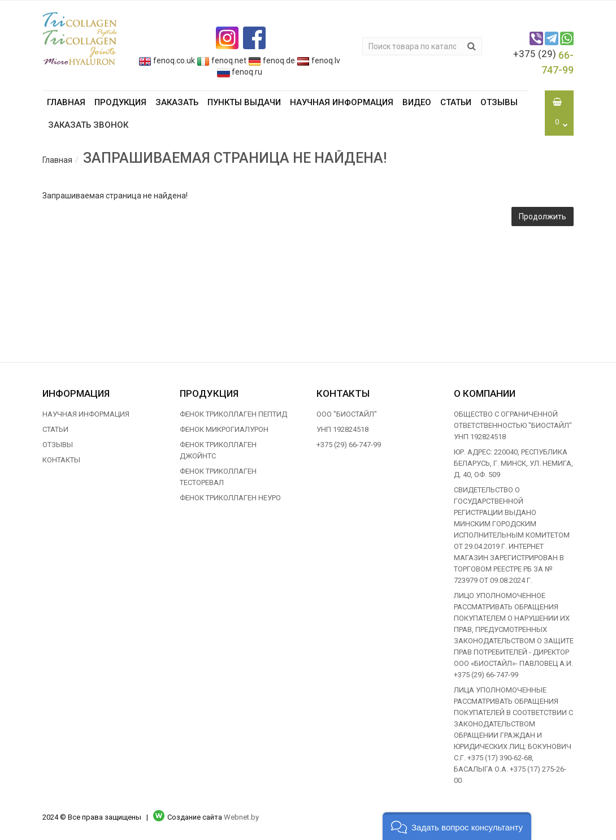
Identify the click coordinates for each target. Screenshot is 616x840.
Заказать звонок (88, 125)
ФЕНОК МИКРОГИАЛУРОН (224, 429)
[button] (457, 826)
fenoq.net (222, 60)
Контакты (61, 460)
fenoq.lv (318, 60)
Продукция (120, 102)
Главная (66, 102)
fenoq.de (272, 60)
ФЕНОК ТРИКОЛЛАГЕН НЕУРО (230, 498)
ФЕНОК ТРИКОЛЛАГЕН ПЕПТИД (233, 414)
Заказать (177, 102)
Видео (417, 102)
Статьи (456, 102)
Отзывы (499, 102)
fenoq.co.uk (167, 60)
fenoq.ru (240, 72)
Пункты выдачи (244, 102)
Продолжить (543, 217)
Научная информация (342, 102)
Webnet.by (241, 817)
